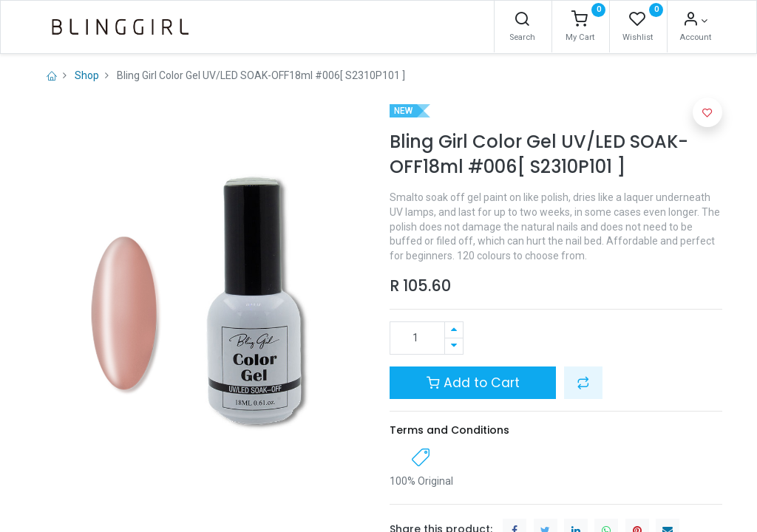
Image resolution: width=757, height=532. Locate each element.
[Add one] (454, 330)
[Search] (522, 21)
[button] (583, 383)
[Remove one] (454, 346)
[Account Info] (695, 21)
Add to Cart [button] (473, 383)
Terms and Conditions (449, 430)
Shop (87, 75)
